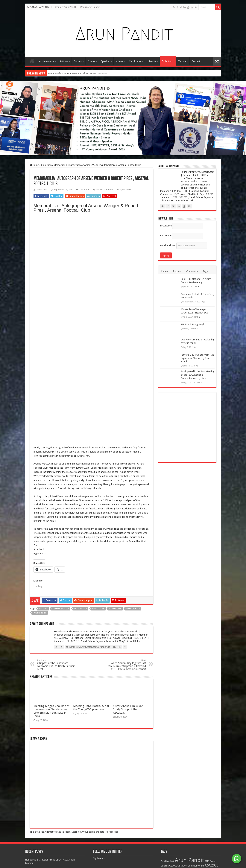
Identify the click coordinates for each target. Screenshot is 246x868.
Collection (167, 61)
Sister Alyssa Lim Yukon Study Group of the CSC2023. (128, 747)
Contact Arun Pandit (66, 7)
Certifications (136, 61)
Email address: (184, 245)
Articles (64, 61)
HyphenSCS (40, 330)
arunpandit (42, 190)
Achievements (47, 61)
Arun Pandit (81, 386)
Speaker (105, 61)
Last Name (166, 236)
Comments (192, 271)
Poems (91, 61)
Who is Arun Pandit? (90, 7)
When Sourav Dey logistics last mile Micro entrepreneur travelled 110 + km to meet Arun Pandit (127, 442)
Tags (205, 271)
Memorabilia (133, 386)
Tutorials (183, 61)
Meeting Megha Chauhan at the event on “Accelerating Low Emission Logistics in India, (51, 749)
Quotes (78, 61)
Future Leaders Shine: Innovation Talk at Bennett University (78, 73)
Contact (196, 61)
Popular (177, 271)
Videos (119, 61)
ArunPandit (39, 326)
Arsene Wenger (61, 386)
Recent (165, 271)
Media (153, 61)
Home (32, 61)
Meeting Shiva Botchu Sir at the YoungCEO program (91, 746)
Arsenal (43, 386)
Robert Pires (40, 390)
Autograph (98, 386)
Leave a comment (105, 190)
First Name (166, 226)
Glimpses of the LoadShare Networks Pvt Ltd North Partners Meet (56, 442)
